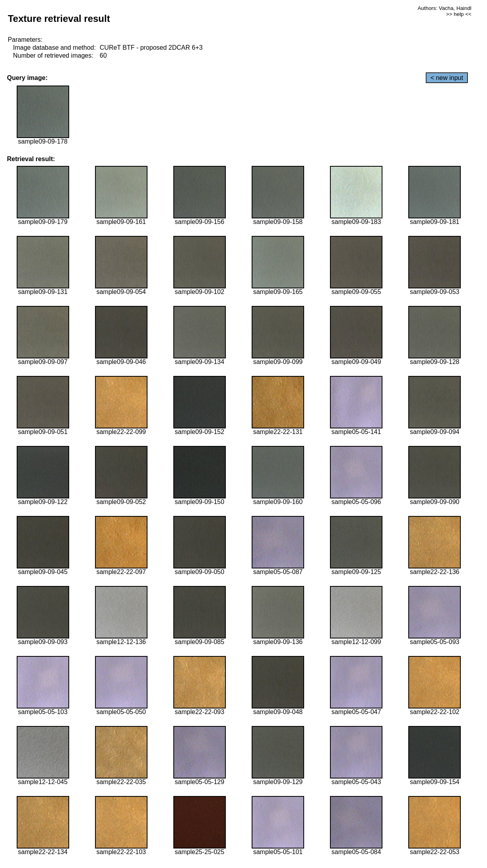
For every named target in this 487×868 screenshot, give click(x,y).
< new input (447, 78)
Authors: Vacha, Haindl (444, 8)
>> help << (459, 14)
